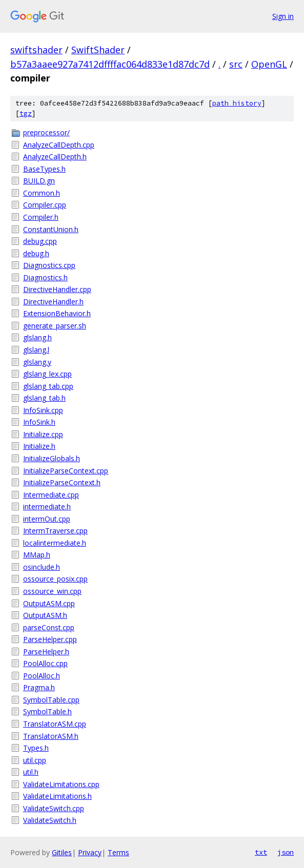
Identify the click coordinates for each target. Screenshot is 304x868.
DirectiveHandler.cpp (57, 289)
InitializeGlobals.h (52, 458)
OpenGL (269, 64)
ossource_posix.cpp (55, 579)
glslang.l (36, 350)
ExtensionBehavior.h (57, 313)
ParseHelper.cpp (50, 639)
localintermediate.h (55, 543)
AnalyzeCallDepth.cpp (59, 145)
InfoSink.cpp (43, 410)
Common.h (42, 193)
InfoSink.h (39, 422)
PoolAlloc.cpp (45, 663)
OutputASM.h (45, 615)
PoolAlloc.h (42, 676)
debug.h (36, 253)
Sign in (283, 16)
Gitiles (62, 852)
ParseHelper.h (46, 652)
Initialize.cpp (43, 434)
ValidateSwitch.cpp (54, 808)
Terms (118, 852)
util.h (31, 772)
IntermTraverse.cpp (55, 531)
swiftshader (36, 50)
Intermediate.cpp (51, 495)
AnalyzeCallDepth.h (55, 157)
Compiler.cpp (45, 205)
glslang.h (37, 337)
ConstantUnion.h (51, 229)
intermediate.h (47, 507)
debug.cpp (40, 241)
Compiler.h (41, 217)
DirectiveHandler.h (53, 302)
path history (237, 103)
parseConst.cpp (49, 627)
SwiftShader (98, 50)
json (286, 852)
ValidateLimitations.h (57, 796)
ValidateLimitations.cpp (61, 784)
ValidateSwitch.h (50, 820)
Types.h (36, 748)
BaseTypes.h (44, 169)
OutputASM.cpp (49, 603)
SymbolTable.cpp (51, 700)
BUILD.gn (39, 181)
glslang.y (37, 362)
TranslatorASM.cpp (55, 724)
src (236, 64)
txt (261, 852)
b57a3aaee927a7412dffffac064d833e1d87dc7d (110, 64)
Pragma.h (39, 687)
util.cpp (35, 760)
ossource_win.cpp (52, 591)
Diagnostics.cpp (49, 265)
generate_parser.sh (55, 326)
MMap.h (37, 555)
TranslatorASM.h (51, 736)
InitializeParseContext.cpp (66, 471)
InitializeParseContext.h (62, 482)
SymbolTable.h (47, 711)
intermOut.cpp (47, 519)
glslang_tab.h (44, 398)
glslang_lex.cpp (47, 374)
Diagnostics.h (45, 277)
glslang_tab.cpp (48, 386)
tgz (26, 113)
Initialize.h (39, 446)
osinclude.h (42, 567)
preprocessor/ (46, 132)
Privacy (90, 852)
